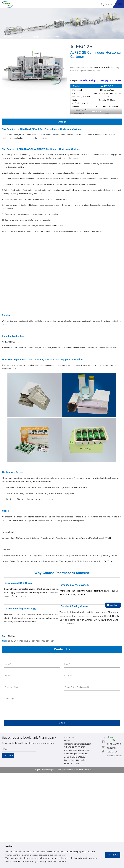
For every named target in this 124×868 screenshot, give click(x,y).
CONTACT (112, 748)
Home (5, 37)
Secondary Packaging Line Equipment (36, 37)
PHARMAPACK (114, 744)
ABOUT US (112, 752)
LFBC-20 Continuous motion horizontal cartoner (31, 641)
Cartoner (56, 37)
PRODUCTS (14, 37)
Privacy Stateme (115, 756)
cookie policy (60, 855)
